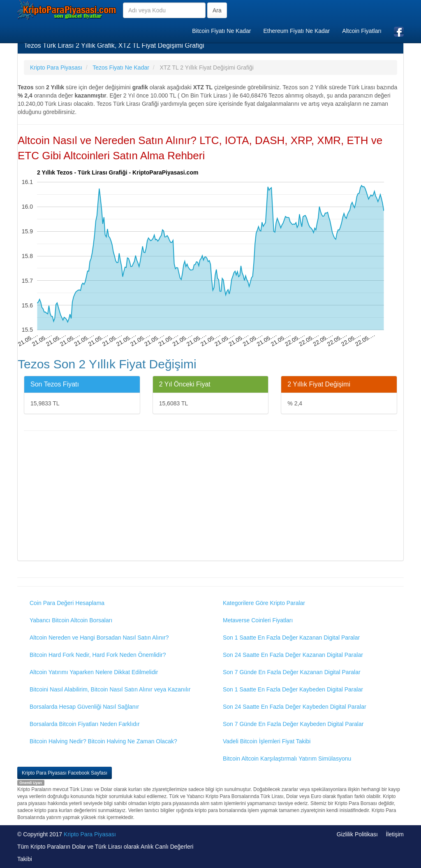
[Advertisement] (210, 497)
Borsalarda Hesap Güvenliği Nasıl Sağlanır (84, 707)
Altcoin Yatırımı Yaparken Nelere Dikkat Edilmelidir (94, 672)
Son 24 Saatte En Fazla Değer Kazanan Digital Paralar (293, 655)
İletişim (395, 834)
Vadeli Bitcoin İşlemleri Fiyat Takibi (267, 741)
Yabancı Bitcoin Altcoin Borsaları (71, 620)
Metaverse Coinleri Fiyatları (258, 620)
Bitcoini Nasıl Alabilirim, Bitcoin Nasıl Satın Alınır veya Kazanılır (110, 689)
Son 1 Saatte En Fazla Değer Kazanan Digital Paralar (291, 638)
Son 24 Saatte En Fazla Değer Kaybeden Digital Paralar (295, 707)
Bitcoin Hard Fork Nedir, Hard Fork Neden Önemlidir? (98, 655)
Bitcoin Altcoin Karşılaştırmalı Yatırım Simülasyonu (287, 759)
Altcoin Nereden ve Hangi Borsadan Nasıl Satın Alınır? (99, 638)
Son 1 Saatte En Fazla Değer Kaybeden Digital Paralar (293, 689)
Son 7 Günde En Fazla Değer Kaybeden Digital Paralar (293, 724)
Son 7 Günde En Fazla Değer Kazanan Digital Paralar (292, 672)
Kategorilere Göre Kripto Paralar (264, 603)
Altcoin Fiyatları (362, 31)
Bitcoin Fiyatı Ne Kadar (221, 31)
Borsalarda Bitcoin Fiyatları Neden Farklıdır (85, 724)
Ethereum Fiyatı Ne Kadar (296, 31)
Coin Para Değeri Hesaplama (67, 603)
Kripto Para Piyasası (90, 834)
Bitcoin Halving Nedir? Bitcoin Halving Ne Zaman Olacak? (103, 741)
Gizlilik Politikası (357, 834)
